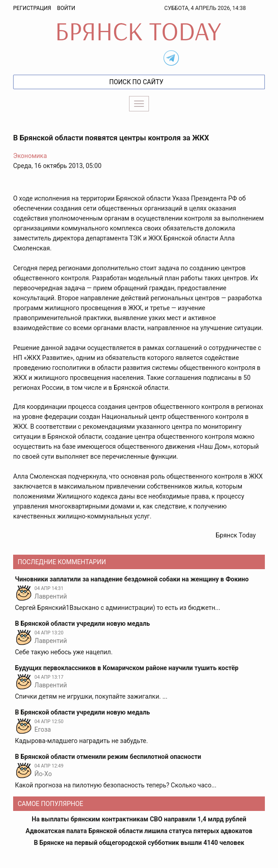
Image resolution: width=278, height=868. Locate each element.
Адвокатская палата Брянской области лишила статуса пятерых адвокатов (139, 831)
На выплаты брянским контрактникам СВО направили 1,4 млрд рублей (139, 819)
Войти (66, 8)
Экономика (30, 156)
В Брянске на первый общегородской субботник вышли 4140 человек (139, 843)
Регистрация (32, 8)
